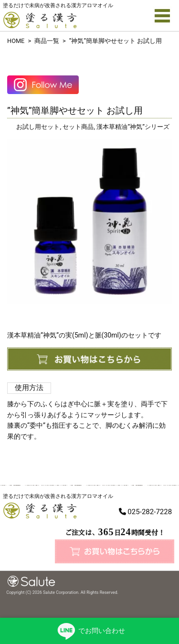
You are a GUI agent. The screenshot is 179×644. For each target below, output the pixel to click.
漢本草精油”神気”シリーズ (133, 127)
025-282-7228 (150, 512)
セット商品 (78, 127)
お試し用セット (38, 127)
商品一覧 (47, 41)
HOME (16, 41)
